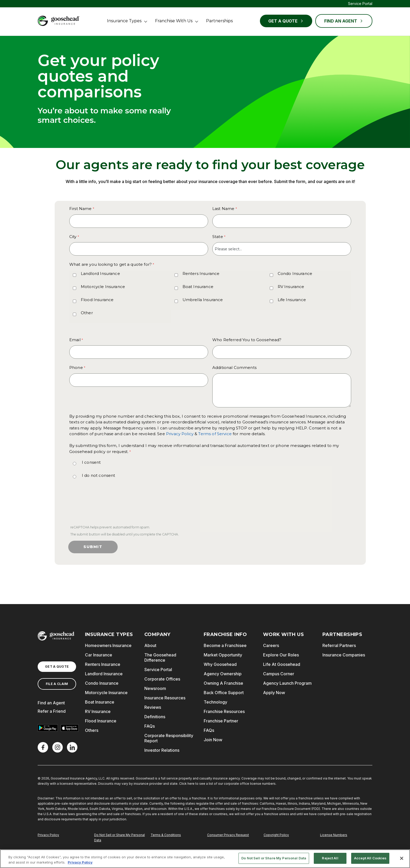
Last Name (223, 209)
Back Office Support (224, 693)
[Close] (402, 858)
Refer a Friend (52, 711)
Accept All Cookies (370, 858)
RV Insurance (291, 287)
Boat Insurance (198, 287)
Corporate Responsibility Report (169, 738)
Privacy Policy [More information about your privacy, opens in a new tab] (80, 862)
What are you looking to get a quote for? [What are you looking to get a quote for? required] (110, 264)
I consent (91, 462)
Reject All (330, 858)
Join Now (213, 740)
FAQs (150, 726)
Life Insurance (292, 300)
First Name (81, 209)
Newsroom (155, 688)
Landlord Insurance (100, 273)
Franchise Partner (221, 721)
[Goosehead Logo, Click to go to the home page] (59, 21)
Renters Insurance (201, 273)
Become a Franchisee (225, 645)
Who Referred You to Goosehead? (247, 340)
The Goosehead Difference (160, 657)
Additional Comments (234, 367)
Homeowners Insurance (108, 645)
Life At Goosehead (282, 664)
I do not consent (98, 475)
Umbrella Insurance (203, 300)
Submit (93, 547)
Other (87, 313)
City (73, 237)
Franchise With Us (174, 21)
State (218, 237)
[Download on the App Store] (70, 728)
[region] (205, 859)
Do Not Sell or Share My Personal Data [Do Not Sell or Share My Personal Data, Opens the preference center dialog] (274, 858)
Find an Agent (51, 703)
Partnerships (219, 21)
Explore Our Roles (281, 655)
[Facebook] (43, 747)
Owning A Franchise (223, 683)
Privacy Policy (180, 434)
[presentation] (109, 506)
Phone (76, 367)
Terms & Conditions (166, 835)
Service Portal (360, 4)
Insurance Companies (344, 655)
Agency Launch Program (287, 683)
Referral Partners (339, 645)
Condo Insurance (295, 273)
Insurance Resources (165, 698)
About (150, 645)
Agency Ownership (223, 674)
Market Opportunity (223, 655)
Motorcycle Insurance (103, 287)
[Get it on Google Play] (48, 728)
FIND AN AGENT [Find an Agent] (344, 21)
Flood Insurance (97, 300)
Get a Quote (286, 21)
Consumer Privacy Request (228, 835)
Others (92, 730)
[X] (58, 747)
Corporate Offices (162, 679)
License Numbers (334, 835)
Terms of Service (215, 434)
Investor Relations (162, 750)
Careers (271, 645)
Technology (215, 702)
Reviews (153, 707)
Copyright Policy (276, 835)
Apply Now (274, 693)
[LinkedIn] (72, 747)
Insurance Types (124, 21)
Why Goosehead (220, 664)
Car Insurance (99, 655)
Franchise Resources (224, 711)
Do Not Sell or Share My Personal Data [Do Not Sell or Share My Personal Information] (119, 837)
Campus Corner (279, 674)
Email (75, 340)
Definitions (155, 717)
